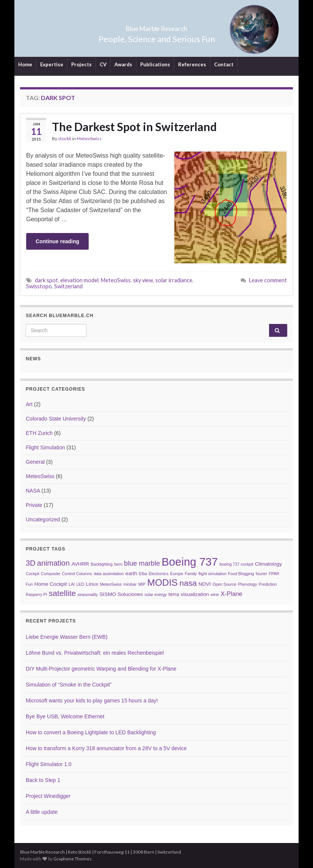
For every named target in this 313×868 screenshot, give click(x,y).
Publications (155, 64)
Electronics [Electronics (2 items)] (158, 574)
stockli (65, 138)
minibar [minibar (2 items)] (130, 584)
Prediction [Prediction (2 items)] (268, 584)
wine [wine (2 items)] (215, 594)
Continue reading (57, 241)
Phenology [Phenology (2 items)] (247, 584)
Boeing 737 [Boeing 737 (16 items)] (189, 562)
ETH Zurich (39, 433)
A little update (42, 812)
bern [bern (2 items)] (118, 564)
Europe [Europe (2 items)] (177, 574)
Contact (224, 64)
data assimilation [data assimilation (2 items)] (109, 574)
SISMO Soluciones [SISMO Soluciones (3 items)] (121, 594)
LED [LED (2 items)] (80, 584)
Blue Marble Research (157, 26)
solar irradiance (174, 280)
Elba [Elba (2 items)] (143, 574)
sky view (143, 280)
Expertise (52, 64)
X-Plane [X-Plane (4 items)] (231, 594)
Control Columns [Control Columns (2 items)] (77, 574)
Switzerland (68, 286)
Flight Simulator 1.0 (49, 764)
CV (103, 64)
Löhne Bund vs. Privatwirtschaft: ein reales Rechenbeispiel (95, 653)
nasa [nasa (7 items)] (188, 583)
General (35, 462)
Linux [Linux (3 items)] (92, 584)
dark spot (46, 280)
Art (29, 404)
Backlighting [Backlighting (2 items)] (102, 564)
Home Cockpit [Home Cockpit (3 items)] (51, 584)
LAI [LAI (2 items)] (72, 584)
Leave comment (268, 280)
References (192, 64)
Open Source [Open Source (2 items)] (225, 584)
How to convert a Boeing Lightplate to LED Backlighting (91, 732)
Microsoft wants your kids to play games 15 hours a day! (92, 701)
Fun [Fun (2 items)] (29, 584)
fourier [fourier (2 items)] (261, 574)
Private (34, 505)
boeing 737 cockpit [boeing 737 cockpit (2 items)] (236, 564)
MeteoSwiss (89, 138)
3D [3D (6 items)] (31, 563)
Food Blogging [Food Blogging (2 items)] (241, 574)
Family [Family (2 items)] (191, 574)
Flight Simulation (45, 447)
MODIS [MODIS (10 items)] (162, 583)
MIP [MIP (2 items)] (142, 584)
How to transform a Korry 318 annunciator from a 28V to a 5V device (106, 748)
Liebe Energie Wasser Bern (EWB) (67, 637)
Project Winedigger (48, 796)
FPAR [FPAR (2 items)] (274, 574)
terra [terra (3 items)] (174, 594)
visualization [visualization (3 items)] (195, 594)
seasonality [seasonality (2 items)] (88, 594)
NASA (33, 491)
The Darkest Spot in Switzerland (134, 127)
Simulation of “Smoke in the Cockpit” (69, 685)
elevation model (79, 280)
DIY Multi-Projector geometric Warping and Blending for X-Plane (101, 669)
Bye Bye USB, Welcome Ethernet (65, 716)
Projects (81, 64)
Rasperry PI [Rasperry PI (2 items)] (36, 594)
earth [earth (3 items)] (131, 573)
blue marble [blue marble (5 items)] (142, 563)
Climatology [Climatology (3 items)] (268, 564)
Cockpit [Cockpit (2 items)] (33, 574)
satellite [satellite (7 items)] (63, 593)
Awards (123, 64)
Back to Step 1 (43, 780)
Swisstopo (39, 286)
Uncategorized (43, 519)
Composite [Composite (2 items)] (51, 574)
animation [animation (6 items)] (53, 563)
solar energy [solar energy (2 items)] (156, 594)
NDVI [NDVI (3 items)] (205, 584)
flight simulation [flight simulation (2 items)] (212, 574)
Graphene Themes (73, 859)
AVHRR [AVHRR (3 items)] (80, 564)
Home (25, 64)
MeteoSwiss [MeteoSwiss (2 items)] (111, 584)
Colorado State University (56, 419)
